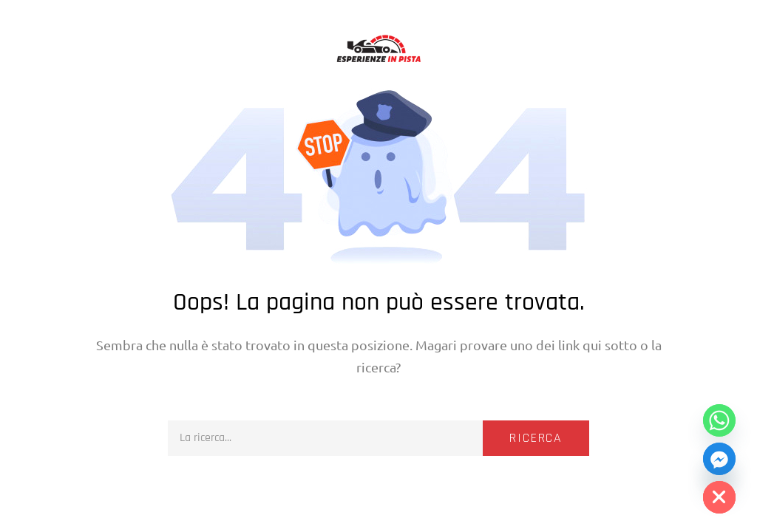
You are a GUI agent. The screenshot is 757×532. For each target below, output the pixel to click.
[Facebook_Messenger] (719, 459)
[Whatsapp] (719, 420)
